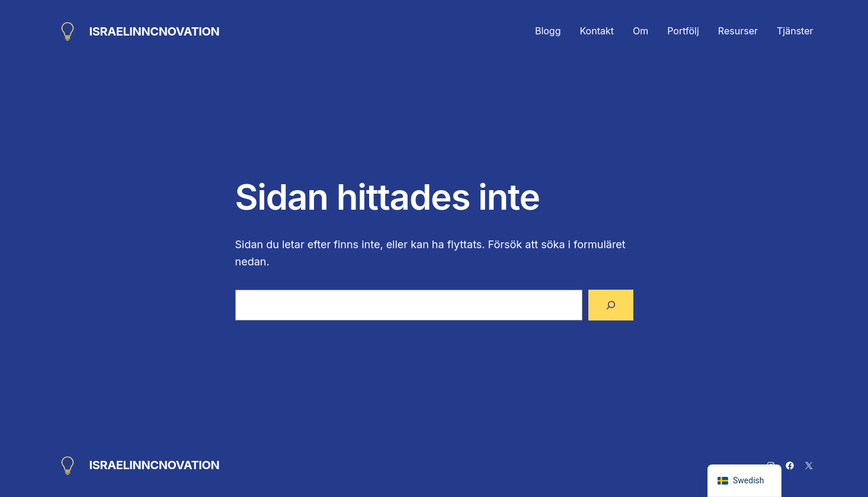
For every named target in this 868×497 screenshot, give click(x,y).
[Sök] (611, 305)
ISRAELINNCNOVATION (155, 31)
